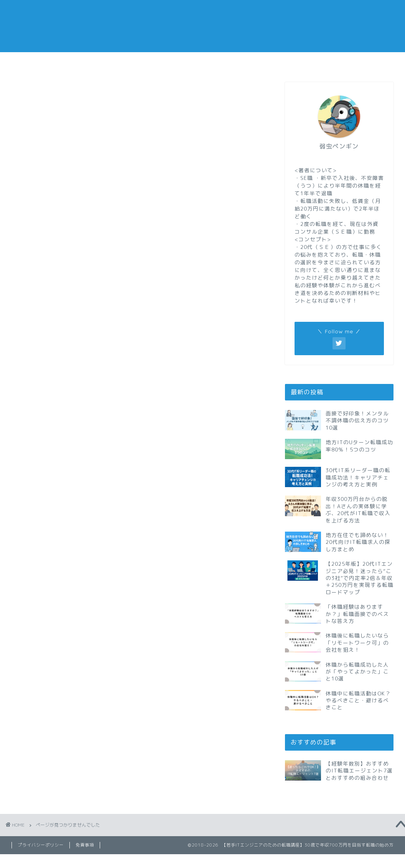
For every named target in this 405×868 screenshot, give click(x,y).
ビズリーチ (58, 422)
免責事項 (85, 845)
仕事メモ (105, 62)
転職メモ (40, 62)
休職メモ (170, 62)
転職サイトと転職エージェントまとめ (98, 509)
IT (46, 399)
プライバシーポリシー (41, 845)
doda (50, 389)
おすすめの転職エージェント (300, 65)
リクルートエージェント (78, 432)
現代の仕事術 (62, 476)
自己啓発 (55, 487)
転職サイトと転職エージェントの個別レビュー (111, 498)
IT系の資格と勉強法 (72, 410)
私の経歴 (365, 62)
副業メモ (235, 62)
